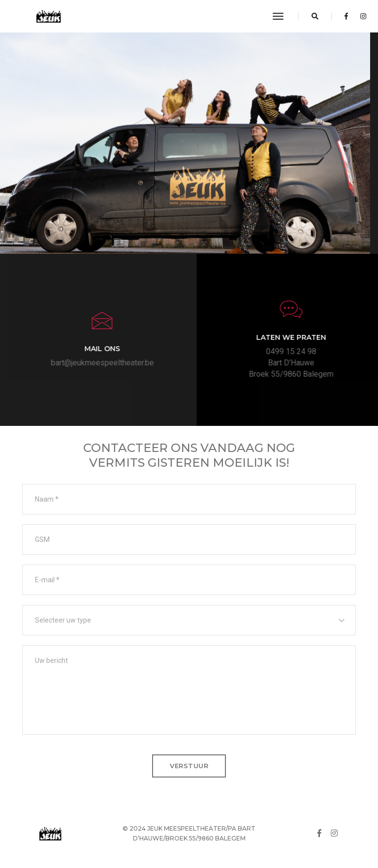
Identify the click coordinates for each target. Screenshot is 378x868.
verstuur (189, 766)
